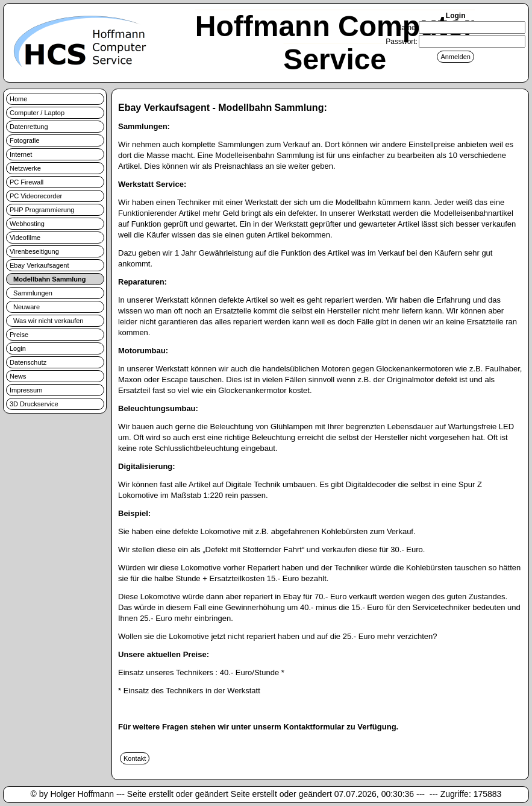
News (18, 376)
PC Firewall (27, 182)
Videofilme (25, 238)
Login (18, 348)
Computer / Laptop (37, 113)
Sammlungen (31, 293)
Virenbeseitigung (34, 251)
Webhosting (27, 224)
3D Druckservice (34, 404)
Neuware (25, 307)
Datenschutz (28, 362)
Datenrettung (29, 127)
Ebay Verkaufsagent (39, 265)
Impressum (26, 390)
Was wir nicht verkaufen (46, 321)
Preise (19, 335)
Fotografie (25, 140)
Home (18, 99)
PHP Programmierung (42, 210)
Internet (21, 154)
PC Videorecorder (36, 196)
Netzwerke (25, 168)
